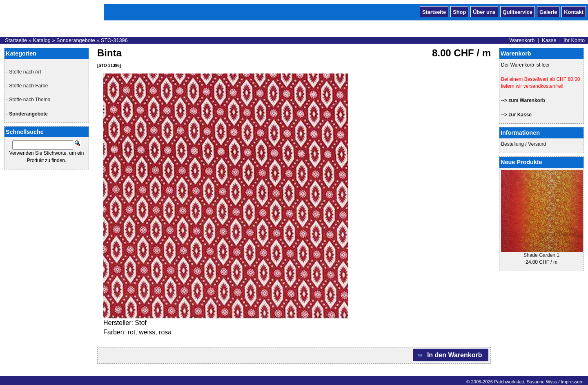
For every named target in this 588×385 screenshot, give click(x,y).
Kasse (549, 40)
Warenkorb (522, 40)
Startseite (434, 11)
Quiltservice (518, 11)
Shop (459, 11)
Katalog (41, 40)
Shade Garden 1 (541, 255)
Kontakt (574, 11)
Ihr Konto (574, 40)
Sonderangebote (76, 40)
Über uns (484, 11)
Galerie (548, 11)
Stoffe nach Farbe (28, 86)
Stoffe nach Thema (30, 100)
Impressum (572, 382)
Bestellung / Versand (523, 144)
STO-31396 (114, 40)
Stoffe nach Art (25, 72)
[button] (451, 355)
